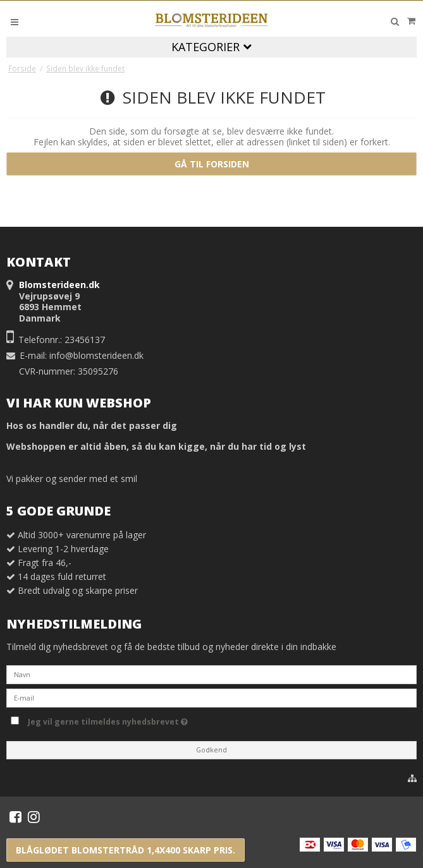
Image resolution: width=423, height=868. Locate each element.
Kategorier (212, 47)
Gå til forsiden (212, 164)
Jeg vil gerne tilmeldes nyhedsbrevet (108, 720)
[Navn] (212, 674)
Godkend (212, 750)
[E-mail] (212, 697)
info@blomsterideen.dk (96, 355)
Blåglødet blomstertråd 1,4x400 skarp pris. (126, 850)
